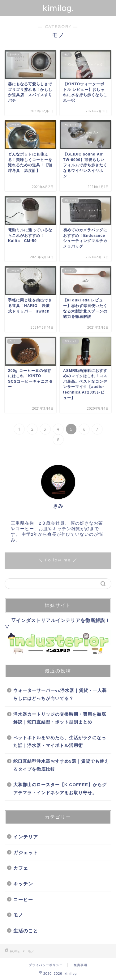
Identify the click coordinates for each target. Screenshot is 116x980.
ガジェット (26, 852)
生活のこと (26, 931)
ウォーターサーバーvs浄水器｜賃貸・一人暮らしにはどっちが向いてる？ (60, 695)
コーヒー (23, 899)
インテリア (26, 837)
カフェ (21, 868)
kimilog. (58, 8)
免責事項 (80, 965)
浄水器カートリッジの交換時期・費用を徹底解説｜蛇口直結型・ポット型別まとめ (60, 718)
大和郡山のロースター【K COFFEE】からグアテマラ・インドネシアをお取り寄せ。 (60, 789)
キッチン (23, 884)
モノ (18, 915)
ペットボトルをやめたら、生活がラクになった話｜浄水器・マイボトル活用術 (60, 742)
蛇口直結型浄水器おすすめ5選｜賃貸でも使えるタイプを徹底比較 (61, 765)
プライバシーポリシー (46, 965)
